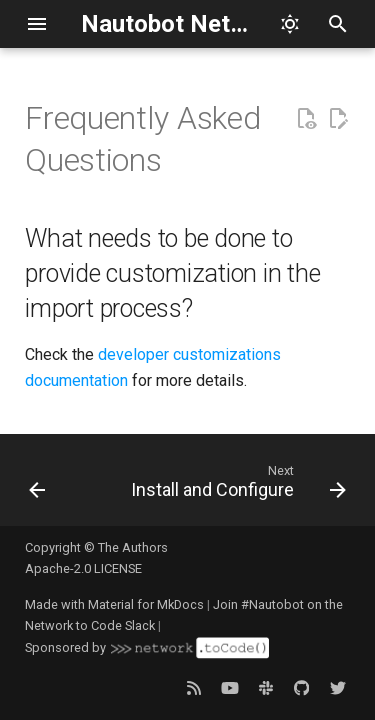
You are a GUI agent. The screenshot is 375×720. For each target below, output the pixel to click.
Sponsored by (147, 648)
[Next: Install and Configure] (236, 486)
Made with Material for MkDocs (114, 604)
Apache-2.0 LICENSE (83, 568)
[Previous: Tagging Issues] (37, 486)
